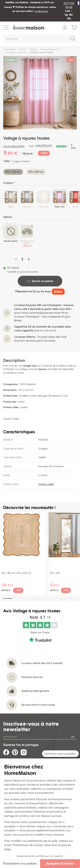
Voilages (33, 49)
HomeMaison (9, 49)
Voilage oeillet (46, 484)
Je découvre (41, 11)
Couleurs (8, 183)
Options (8, 217)
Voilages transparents (16, 52)
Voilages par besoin (50, 49)
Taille (6, 161)
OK (73, 737)
